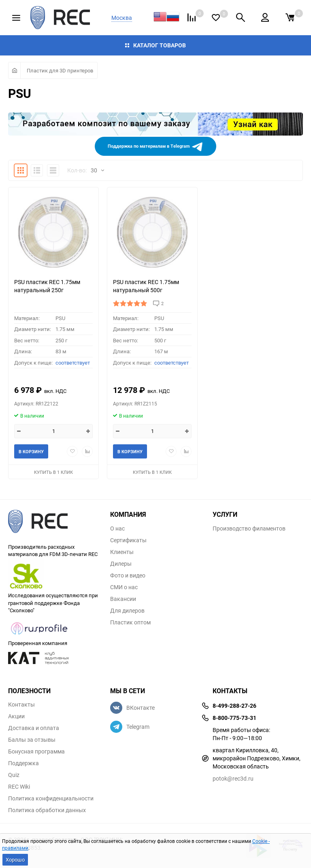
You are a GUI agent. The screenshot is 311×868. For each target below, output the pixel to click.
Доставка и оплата (34, 728)
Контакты (21, 705)
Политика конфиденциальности (51, 798)
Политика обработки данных (47, 810)
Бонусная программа (36, 751)
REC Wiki (19, 787)
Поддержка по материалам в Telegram (155, 146)
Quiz (14, 775)
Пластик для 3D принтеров (60, 70)
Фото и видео (128, 575)
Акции (16, 716)
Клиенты (122, 552)
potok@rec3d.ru (233, 778)
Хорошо (15, 860)
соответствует (73, 363)
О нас (117, 528)
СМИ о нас (124, 587)
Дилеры (121, 564)
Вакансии (123, 599)
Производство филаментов (249, 528)
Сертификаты (128, 540)
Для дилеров (127, 611)
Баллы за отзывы (32, 740)
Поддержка (23, 763)
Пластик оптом (130, 622)
